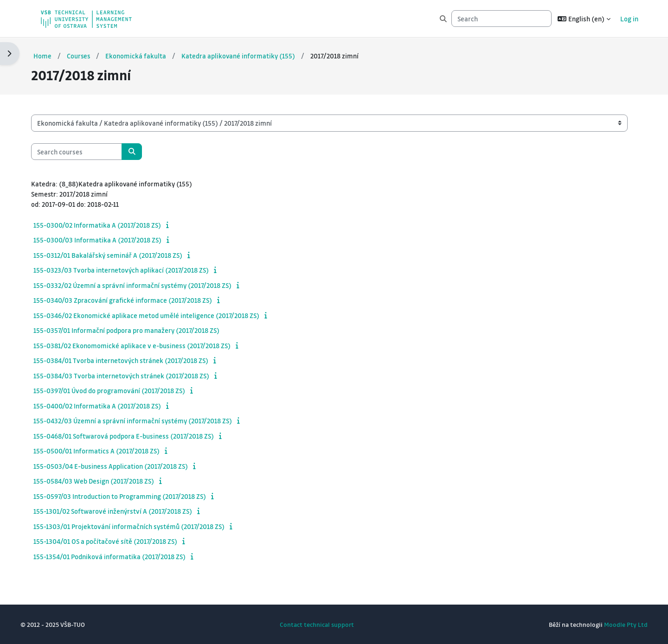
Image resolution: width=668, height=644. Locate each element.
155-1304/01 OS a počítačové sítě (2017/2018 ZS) (115, 541)
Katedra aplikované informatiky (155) (249, 55)
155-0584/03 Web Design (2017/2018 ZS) (103, 481)
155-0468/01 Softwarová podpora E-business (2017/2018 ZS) (133, 435)
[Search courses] (86, 151)
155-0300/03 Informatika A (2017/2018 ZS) (107, 240)
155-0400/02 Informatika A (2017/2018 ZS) (106, 405)
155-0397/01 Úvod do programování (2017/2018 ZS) (119, 390)
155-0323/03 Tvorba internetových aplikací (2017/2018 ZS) (130, 270)
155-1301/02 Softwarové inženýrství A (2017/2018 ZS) (122, 511)
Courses (88, 55)
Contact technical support (317, 624)
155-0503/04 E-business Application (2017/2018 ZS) (120, 465)
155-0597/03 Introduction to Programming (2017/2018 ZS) (129, 496)
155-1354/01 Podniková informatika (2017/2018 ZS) (119, 556)
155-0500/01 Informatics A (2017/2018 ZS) (106, 451)
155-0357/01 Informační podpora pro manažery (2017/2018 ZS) (136, 330)
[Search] (501, 19)
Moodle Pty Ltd (617, 624)
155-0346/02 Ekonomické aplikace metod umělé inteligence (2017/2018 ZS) (156, 315)
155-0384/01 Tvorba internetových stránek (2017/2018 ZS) (130, 360)
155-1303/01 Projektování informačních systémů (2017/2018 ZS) (138, 526)
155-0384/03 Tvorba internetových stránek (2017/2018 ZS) (131, 375)
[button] (584, 19)
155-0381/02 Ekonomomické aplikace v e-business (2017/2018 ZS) (141, 345)
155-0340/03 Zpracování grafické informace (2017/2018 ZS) (132, 300)
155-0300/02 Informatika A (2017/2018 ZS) (106, 224)
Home (52, 55)
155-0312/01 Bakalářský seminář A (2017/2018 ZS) (117, 255)
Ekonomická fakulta (146, 55)
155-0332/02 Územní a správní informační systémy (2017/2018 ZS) (142, 285)
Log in (629, 19)
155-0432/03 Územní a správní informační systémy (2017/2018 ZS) (142, 421)
